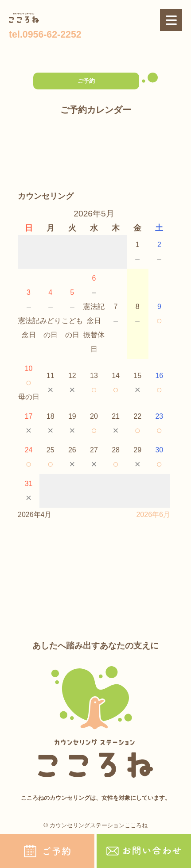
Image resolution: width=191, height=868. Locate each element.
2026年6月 (153, 515)
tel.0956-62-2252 (45, 35)
